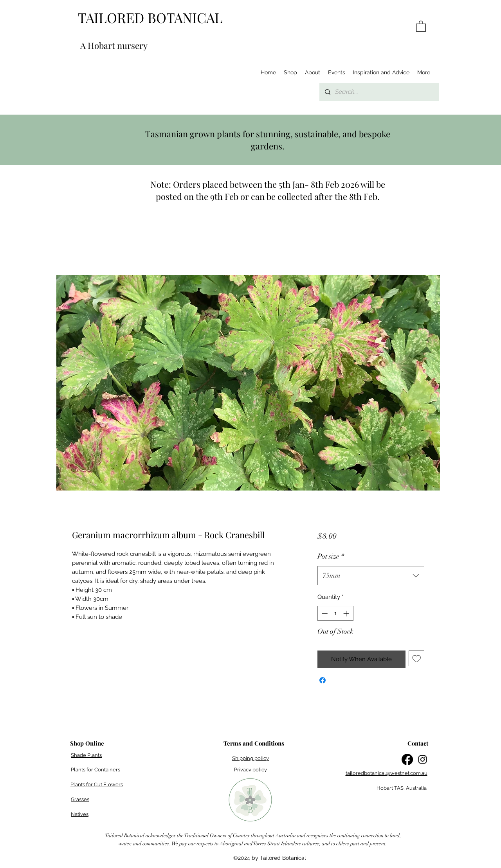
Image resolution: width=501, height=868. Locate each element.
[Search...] (379, 92)
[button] (421, 26)
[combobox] (371, 576)
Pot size (331, 556)
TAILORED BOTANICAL (150, 17)
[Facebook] (407, 759)
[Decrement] (324, 614)
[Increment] (347, 614)
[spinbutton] (335, 614)
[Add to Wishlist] (417, 659)
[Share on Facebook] (323, 680)
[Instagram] (423, 759)
